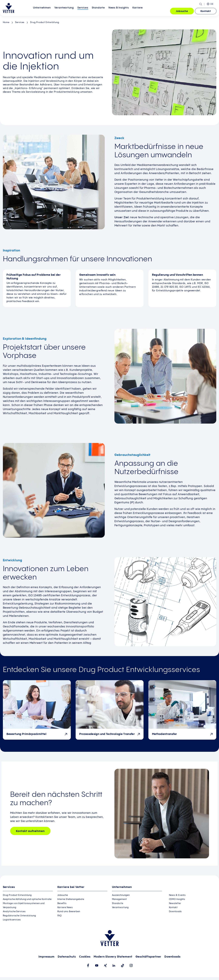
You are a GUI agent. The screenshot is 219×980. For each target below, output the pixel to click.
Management (119, 899)
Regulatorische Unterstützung (19, 916)
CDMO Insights (177, 899)
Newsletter (175, 903)
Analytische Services (14, 912)
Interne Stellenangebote (71, 899)
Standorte (98, 11)
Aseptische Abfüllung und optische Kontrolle (27, 899)
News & (119, 11)
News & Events (177, 895)
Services (83, 11)
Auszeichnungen (121, 895)
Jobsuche (182, 11)
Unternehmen (42, 11)
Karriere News (65, 908)
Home (6, 22)
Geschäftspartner (148, 957)
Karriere (138, 11)
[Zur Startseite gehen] (9, 8)
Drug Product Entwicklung (45, 22)
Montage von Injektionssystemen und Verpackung (24, 905)
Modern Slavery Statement (113, 957)
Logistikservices (12, 920)
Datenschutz (67, 957)
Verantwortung (64, 11)
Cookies (85, 957)
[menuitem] (42, 11)
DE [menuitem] (212, 4)
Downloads (175, 912)
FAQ (60, 916)
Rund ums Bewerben (69, 912)
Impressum (47, 957)
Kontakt (206, 11)
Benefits (62, 903)
